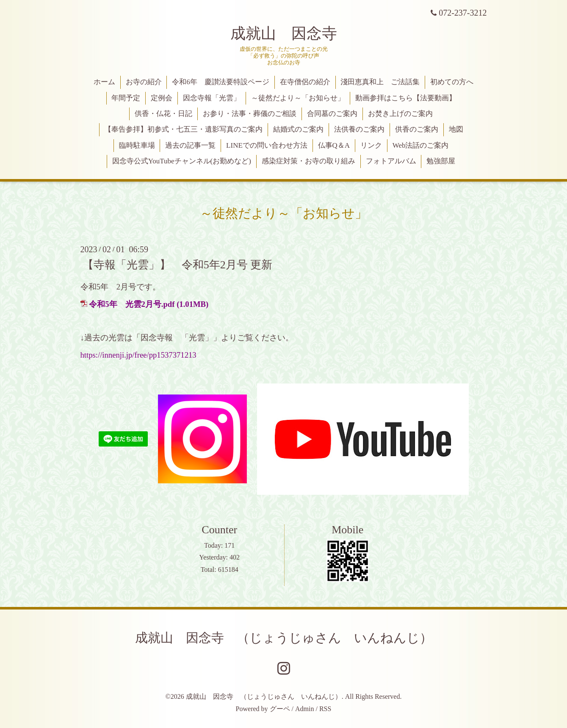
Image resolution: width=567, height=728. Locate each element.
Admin (304, 709)
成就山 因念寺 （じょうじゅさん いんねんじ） (284, 638)
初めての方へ (452, 82)
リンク (371, 145)
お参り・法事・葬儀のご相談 (250, 114)
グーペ (280, 709)
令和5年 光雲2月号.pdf (132, 304)
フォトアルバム (391, 161)
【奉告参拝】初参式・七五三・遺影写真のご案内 (183, 129)
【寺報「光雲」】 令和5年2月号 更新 (178, 264)
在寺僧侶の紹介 (305, 82)
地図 (456, 129)
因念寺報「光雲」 (212, 98)
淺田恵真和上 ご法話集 (380, 82)
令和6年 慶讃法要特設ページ (221, 82)
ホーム (104, 82)
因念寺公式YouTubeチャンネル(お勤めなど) (182, 161)
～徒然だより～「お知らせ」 (298, 98)
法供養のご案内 (359, 129)
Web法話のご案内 (421, 145)
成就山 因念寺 (284, 33)
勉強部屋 (441, 161)
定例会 (162, 98)
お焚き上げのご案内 (400, 114)
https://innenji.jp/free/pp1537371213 (138, 355)
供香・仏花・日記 (163, 114)
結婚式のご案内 (298, 129)
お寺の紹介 (144, 82)
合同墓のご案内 (332, 114)
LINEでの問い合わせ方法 (267, 145)
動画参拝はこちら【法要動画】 (406, 98)
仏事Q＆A (334, 145)
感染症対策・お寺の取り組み (308, 161)
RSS (325, 709)
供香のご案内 (417, 129)
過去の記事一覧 (190, 145)
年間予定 (126, 98)
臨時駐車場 (137, 145)
